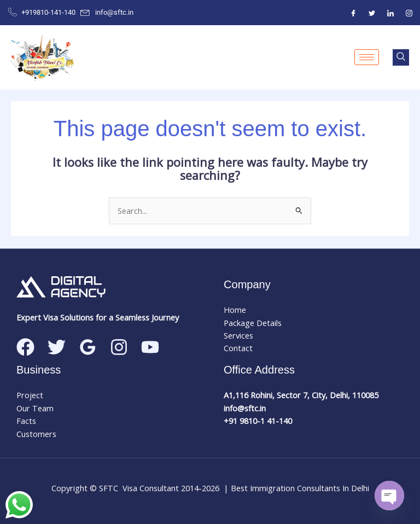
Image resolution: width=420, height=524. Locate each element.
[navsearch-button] (401, 57)
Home (235, 310)
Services (238, 335)
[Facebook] (353, 13)
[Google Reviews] (88, 347)
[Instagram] (409, 13)
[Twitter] (372, 13)
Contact (238, 348)
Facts (26, 421)
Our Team (35, 408)
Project (30, 395)
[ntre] (390, 13)
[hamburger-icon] (367, 57)
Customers (36, 434)
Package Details (253, 323)
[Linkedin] (150, 347)
